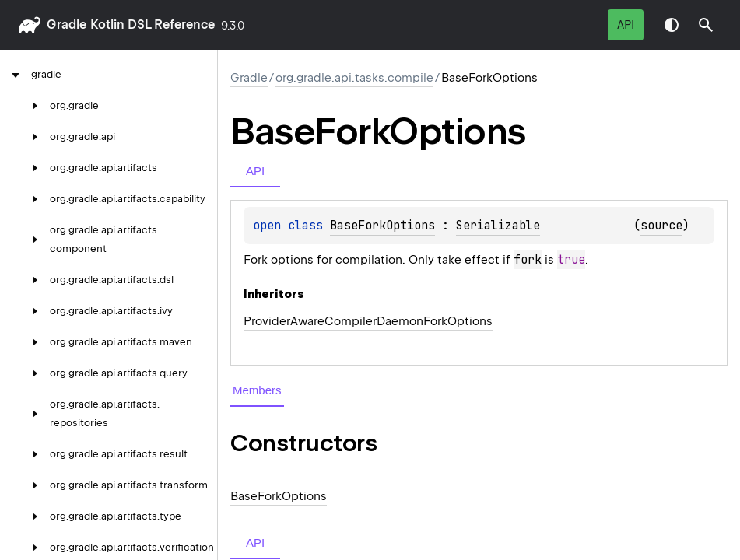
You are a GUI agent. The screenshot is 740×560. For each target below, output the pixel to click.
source (661, 226)
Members (257, 390)
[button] (706, 25)
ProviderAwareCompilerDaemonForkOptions (368, 321)
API (626, 25)
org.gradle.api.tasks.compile (354, 78)
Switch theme (672, 25)
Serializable (498, 226)
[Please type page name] (706, 25)
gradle (67, 24)
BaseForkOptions (382, 226)
